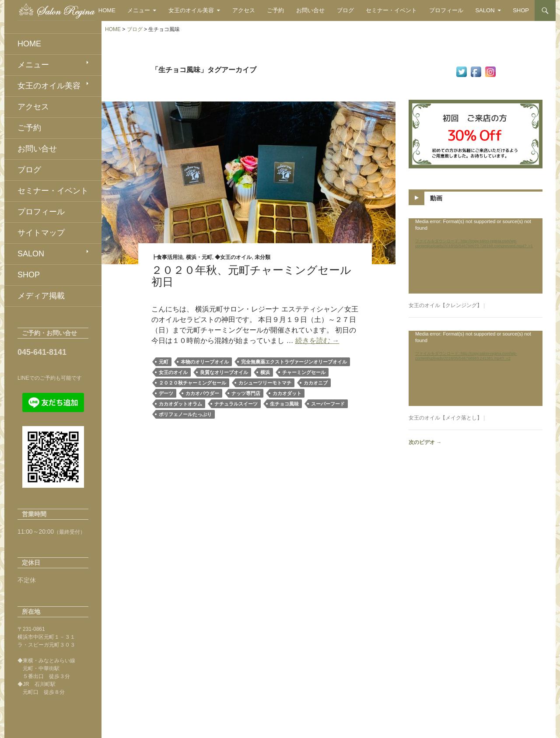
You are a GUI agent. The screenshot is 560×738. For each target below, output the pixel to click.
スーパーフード (328, 404)
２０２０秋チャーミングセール (192, 383)
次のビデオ (425, 442)
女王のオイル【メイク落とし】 (445, 418)
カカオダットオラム (180, 404)
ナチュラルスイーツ (236, 404)
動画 (436, 198)
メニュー (139, 10)
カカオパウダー (202, 393)
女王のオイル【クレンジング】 (445, 305)
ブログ (345, 10)
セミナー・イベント (391, 10)
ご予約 (275, 10)
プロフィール (446, 10)
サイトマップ (41, 233)
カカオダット (287, 393)
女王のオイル (173, 372)
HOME (107, 10)
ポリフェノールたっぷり (185, 414)
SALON (485, 10)
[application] (476, 256)
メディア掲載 (41, 296)
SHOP (521, 10)
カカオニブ (316, 383)
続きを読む (317, 341)
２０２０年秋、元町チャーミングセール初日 (251, 276)
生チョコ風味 (284, 404)
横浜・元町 (199, 257)
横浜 (265, 372)
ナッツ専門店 (246, 393)
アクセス (244, 10)
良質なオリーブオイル (224, 372)
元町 (164, 362)
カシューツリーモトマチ (265, 383)
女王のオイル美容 (191, 10)
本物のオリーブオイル (205, 362)
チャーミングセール (304, 372)
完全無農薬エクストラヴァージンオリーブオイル (294, 362)
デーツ (166, 393)
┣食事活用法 (167, 257)
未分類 (262, 257)
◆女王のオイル (233, 257)
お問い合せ (310, 10)
